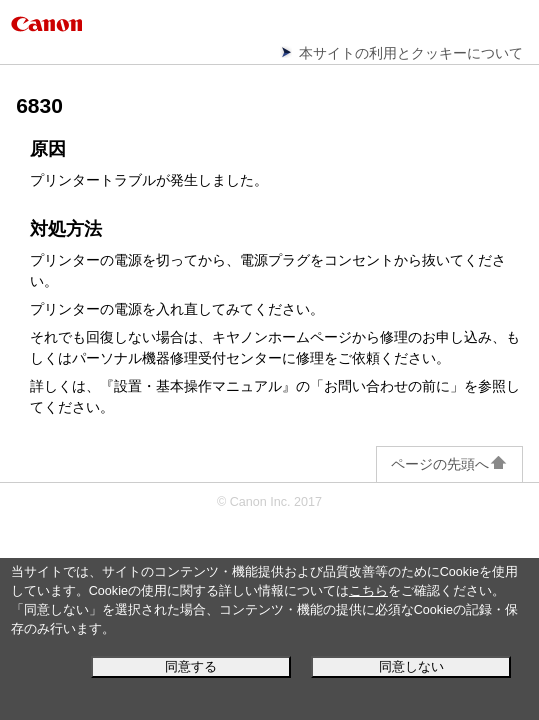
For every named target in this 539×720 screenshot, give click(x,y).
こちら (368, 591)
